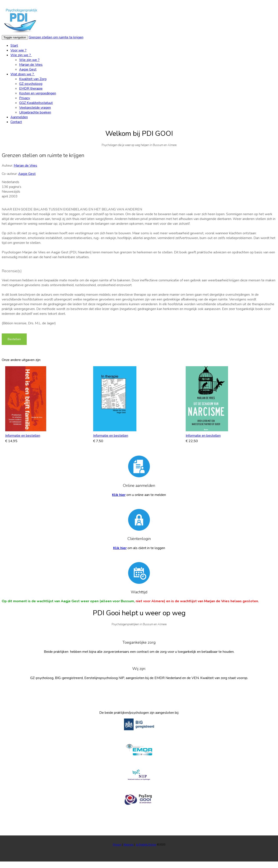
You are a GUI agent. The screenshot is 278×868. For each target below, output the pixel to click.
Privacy (25, 98)
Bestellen (14, 339)
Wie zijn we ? (21, 55)
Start (14, 46)
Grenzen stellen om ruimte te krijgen (56, 37)
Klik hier (119, 495)
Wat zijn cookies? (170, 4)
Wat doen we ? (23, 74)
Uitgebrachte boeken (35, 112)
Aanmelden (19, 117)
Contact (16, 122)
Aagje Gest (28, 69)
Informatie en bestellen (23, 436)
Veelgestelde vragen (35, 108)
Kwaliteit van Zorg (33, 79)
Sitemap (129, 845)
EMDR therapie (31, 89)
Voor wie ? (18, 50)
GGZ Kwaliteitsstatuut (36, 103)
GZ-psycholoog (31, 84)
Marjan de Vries (31, 65)
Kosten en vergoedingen (38, 93)
